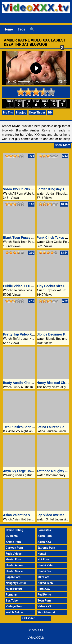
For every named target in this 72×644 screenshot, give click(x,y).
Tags (21, 29)
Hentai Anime (14, 565)
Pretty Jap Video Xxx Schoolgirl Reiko (32, 334)
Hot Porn (43, 559)
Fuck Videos (14, 554)
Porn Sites (44, 530)
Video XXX (44, 606)
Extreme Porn (46, 548)
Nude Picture (14, 589)
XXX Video (28, 618)
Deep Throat (37, 113)
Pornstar (11, 595)
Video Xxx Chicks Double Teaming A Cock (35, 189)
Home (8, 29)
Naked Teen (45, 583)
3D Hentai (12, 536)
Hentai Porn (13, 559)
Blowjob (21, 113)
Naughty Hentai (16, 583)
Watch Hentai (46, 612)
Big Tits (8, 113)
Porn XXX (44, 589)
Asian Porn (45, 536)
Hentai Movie (14, 571)
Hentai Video (46, 565)
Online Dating (14, 530)
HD (50, 113)
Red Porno (44, 595)
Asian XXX (44, 542)
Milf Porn (43, 577)
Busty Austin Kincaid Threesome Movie (33, 383)
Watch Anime (14, 612)
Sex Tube (12, 601)
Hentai (42, 554)
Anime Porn (13, 542)
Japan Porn (13, 577)
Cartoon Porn (14, 548)
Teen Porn (44, 601)
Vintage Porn (14, 606)
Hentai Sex (45, 571)
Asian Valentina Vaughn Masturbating (32, 515)
